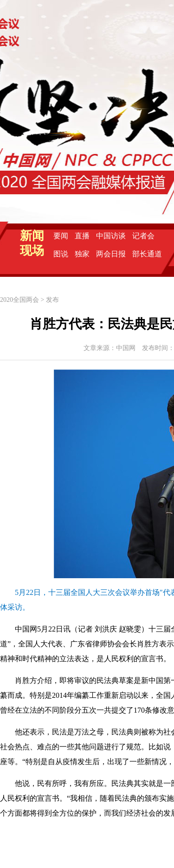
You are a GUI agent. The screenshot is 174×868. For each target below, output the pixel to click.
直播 (82, 236)
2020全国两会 (19, 300)
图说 (61, 254)
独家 (82, 254)
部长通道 (147, 254)
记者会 (143, 236)
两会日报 (111, 254)
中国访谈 (111, 236)
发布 (52, 300)
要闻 (61, 236)
